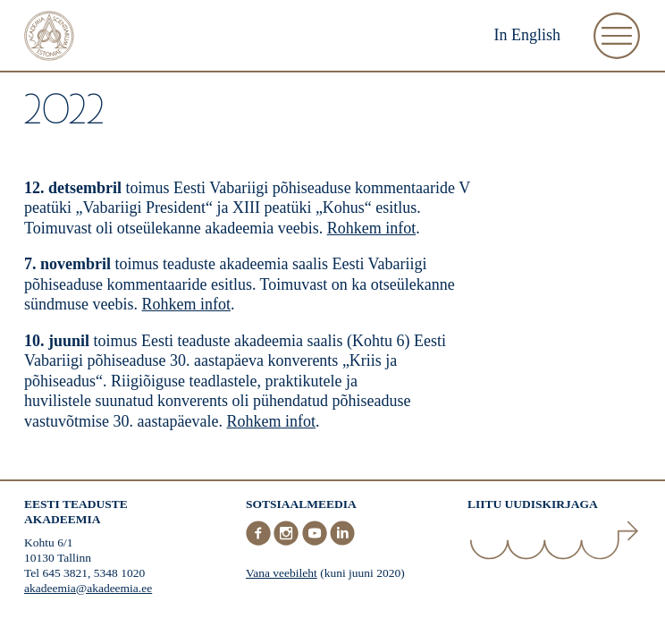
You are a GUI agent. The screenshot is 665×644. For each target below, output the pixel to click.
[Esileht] (49, 38)
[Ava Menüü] (617, 36)
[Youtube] (316, 542)
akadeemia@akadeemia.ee (88, 588)
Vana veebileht (282, 573)
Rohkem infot (372, 228)
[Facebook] (260, 542)
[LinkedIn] (342, 542)
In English (528, 35)
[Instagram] (288, 542)
